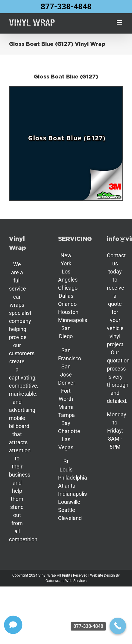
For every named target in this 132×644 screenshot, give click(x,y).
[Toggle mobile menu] (120, 22)
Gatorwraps (55, 581)
